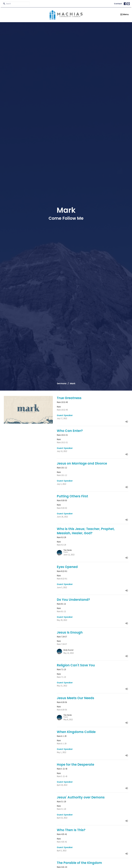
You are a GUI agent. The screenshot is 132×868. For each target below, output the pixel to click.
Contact (118, 4)
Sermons (62, 383)
